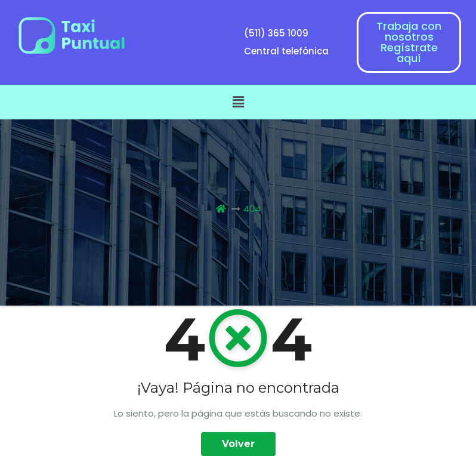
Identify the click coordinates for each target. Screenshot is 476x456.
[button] (238, 102)
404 (252, 209)
